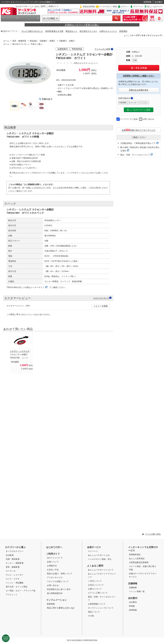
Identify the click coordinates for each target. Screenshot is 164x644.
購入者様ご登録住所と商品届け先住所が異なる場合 (140, 149)
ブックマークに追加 (129, 119)
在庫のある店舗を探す (139, 90)
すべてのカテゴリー (15, 551)
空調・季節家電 (13, 559)
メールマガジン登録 (108, 7)
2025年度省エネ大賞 (54, 31)
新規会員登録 (89, 7)
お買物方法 (52, 566)
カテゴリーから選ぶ (11, 18)
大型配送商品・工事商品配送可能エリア (138, 143)
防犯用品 (123, 31)
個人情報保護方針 (55, 593)
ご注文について (95, 581)
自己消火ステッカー (88, 31)
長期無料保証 (135, 555)
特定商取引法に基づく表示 (59, 589)
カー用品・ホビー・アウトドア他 (20, 591)
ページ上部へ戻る (153, 534)
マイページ (138, 7)
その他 (91, 616)
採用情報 (147, 2)
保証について (94, 612)
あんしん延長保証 (137, 558)
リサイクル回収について (58, 581)
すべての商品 (49, 18)
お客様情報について (97, 604)
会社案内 (158, 2)
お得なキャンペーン (108, 31)
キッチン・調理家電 (15, 563)
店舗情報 (133, 583)
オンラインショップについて (101, 608)
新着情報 (51, 604)
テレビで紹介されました (32, 31)
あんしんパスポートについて (101, 570)
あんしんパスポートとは (99, 555)
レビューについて (101, 298)
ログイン (125, 7)
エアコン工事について (98, 593)
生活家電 (10, 555)
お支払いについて (96, 585)
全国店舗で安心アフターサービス (139, 130)
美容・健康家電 (19, 41)
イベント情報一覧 (137, 591)
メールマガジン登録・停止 (100, 559)
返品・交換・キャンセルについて (135, 155)
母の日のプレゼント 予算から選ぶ (27, 44)
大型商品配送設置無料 (139, 562)
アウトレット (12, 595)
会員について (53, 562)
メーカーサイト (38, 287)
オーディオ (11, 571)
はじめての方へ (22, 6)
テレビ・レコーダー (15, 575)
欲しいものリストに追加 (139, 110)
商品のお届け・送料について (60, 574)
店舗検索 (133, 588)
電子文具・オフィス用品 (17, 587)
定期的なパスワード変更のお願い (82, 25)
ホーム (6, 41)
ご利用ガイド (53, 6)
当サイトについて (55, 558)
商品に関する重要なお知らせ (61, 608)
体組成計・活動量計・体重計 (42, 41)
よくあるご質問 (38, 6)
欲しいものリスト (155, 7)
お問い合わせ (148, 119)
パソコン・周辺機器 (15, 583)
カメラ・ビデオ (13, 579)
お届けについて (95, 589)
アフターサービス (55, 578)
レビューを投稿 (101, 306)
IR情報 (132, 606)
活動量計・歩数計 (67, 41)
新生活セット (72, 31)
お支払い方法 (53, 570)
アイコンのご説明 (102, 49)
